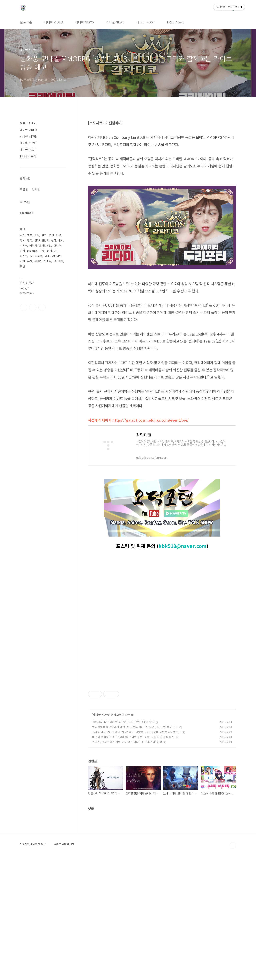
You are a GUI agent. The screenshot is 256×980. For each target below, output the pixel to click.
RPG (44, 235)
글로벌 (39, 256)
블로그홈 (26, 22)
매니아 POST (146, 22)
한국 (30, 240)
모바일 (48, 261)
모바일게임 (45, 245)
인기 (22, 251)
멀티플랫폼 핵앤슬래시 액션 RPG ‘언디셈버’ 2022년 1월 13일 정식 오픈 (135, 849)
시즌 (22, 235)
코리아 (57, 245)
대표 (47, 256)
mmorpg (32, 251)
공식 (37, 235)
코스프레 (58, 261)
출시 (61, 240)
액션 (22, 266)
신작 (54, 240)
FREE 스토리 (176, 22)
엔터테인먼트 (42, 240)
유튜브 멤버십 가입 (64, 966)
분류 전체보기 (28, 123)
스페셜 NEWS (115, 22)
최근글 (24, 189)
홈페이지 (52, 251)
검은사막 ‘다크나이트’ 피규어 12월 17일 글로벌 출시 (123, 844)
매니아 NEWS (84, 22)
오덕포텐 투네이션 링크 (33, 966)
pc (31, 256)
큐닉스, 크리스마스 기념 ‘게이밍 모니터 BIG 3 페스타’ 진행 (127, 864)
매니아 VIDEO (53, 22)
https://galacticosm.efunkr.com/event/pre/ (150, 420)
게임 (59, 235)
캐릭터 (33, 245)
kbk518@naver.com (182, 546)
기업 (42, 251)
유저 (30, 261)
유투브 (42, 307)
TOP (233, 968)
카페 (22, 261)
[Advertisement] (162, 708)
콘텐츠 (38, 261)
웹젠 (51, 235)
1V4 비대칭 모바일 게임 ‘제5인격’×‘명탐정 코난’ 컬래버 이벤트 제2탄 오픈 (137, 854)
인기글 (36, 189)
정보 (22, 240)
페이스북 (24, 307)
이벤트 (24, 256)
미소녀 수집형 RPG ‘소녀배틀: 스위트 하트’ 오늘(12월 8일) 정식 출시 (133, 859)
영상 (30, 235)
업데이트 (57, 256)
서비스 (24, 245)
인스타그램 (33, 307)
